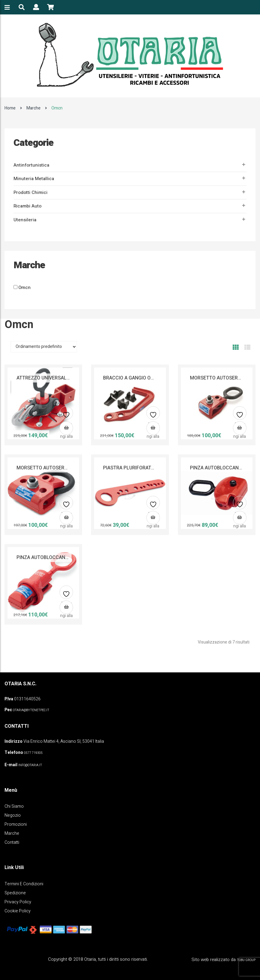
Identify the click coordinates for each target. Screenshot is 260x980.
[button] (66, 428)
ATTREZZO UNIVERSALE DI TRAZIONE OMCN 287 (70, 378)
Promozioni (16, 824)
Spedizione (15, 893)
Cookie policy (18, 911)
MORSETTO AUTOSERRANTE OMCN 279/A (63, 468)
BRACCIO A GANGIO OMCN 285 (137, 378)
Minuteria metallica (34, 179)
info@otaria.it (30, 765)
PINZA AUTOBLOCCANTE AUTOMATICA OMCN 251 (72, 558)
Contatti (12, 842)
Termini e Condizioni (24, 884)
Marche (34, 108)
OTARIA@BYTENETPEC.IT (31, 710)
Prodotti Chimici (31, 192)
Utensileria (25, 220)
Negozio (13, 815)
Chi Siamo (14, 806)
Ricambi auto (28, 206)
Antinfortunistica (31, 165)
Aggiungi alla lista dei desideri (66, 415)
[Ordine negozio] (44, 347)
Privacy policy (18, 902)
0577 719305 (33, 753)
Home (10, 108)
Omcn (24, 287)
